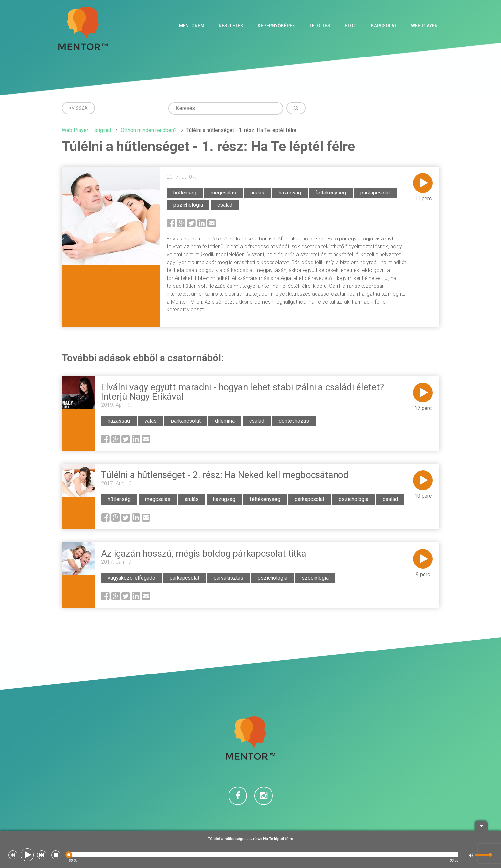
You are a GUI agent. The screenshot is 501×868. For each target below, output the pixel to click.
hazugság (290, 193)
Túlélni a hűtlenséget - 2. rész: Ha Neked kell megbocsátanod (225, 475)
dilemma (225, 421)
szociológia (315, 578)
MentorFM (192, 26)
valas (151, 421)
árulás (257, 193)
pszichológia (188, 205)
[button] (13, 855)
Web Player (424, 26)
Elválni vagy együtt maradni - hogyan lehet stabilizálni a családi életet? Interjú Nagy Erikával (243, 392)
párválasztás (229, 578)
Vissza (78, 108)
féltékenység (331, 193)
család (225, 205)
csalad (257, 421)
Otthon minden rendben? (149, 130)
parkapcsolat (186, 421)
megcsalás (223, 193)
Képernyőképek (276, 26)
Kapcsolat (384, 26)
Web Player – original (86, 130)
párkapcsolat (375, 193)
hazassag (119, 421)
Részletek (231, 26)
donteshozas (294, 421)
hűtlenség (185, 193)
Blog (351, 26)
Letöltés (320, 26)
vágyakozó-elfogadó (131, 578)
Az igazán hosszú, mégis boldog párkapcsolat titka (204, 553)
